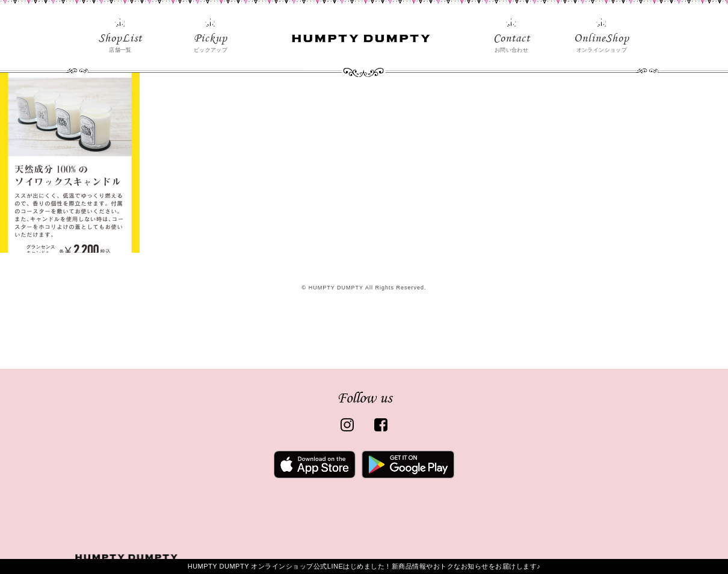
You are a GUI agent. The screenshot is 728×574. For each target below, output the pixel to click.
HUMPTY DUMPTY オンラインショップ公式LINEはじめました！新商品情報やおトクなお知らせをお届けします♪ (364, 566)
